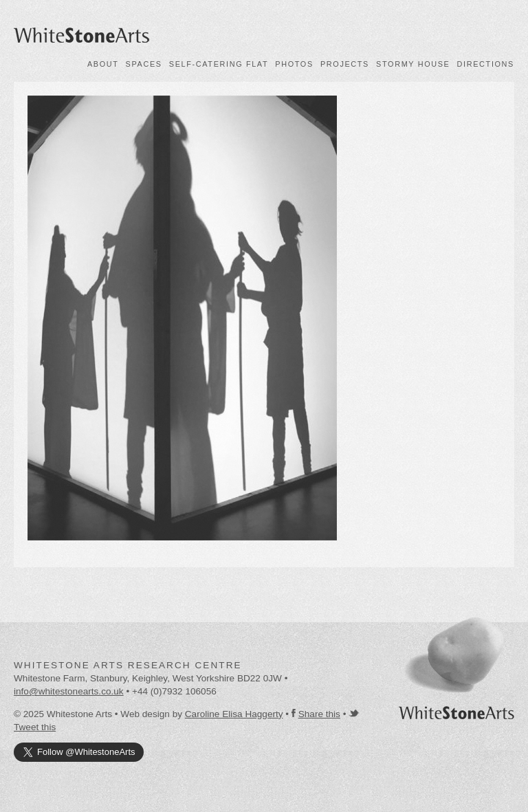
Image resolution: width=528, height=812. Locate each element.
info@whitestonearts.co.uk (69, 691)
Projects (345, 64)
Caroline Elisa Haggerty (234, 714)
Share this (319, 714)
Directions (486, 64)
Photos (294, 64)
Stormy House (413, 64)
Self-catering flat (219, 64)
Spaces (144, 64)
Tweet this (35, 727)
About (103, 64)
